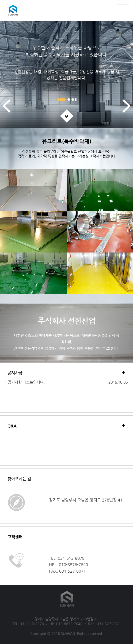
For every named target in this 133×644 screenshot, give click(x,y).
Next (126, 112)
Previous (7, 112)
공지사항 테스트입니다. (26, 382)
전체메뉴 (123, 10)
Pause (76, 101)
